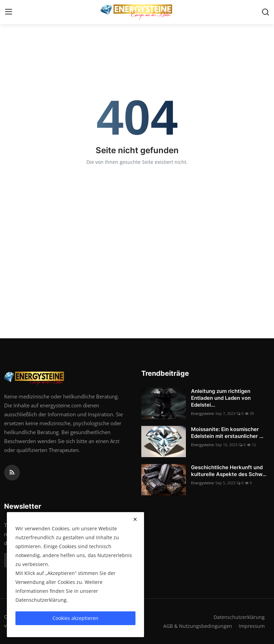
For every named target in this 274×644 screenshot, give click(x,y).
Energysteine (202, 413)
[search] (265, 12)
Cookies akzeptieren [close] (75, 618)
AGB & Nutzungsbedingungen (196, 626)
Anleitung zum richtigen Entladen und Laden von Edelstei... (221, 398)
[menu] (9, 12)
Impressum (251, 626)
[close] (135, 519)
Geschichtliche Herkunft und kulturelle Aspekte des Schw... (229, 471)
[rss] (12, 473)
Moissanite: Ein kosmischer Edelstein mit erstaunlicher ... (227, 433)
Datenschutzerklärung (239, 617)
